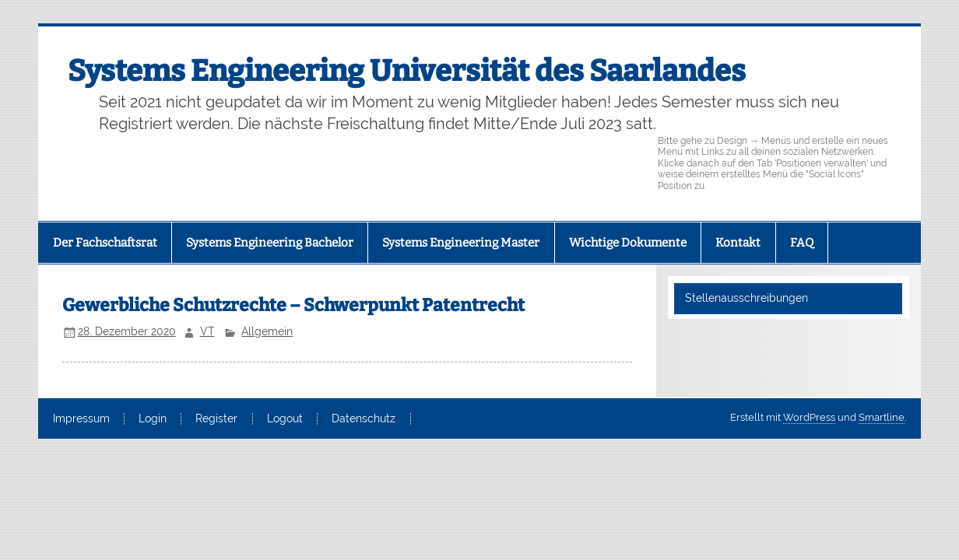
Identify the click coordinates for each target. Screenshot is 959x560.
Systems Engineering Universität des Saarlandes (407, 71)
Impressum (81, 419)
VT (207, 331)
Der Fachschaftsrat (105, 243)
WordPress (809, 417)
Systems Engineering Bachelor (270, 243)
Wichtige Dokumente (628, 243)
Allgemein (267, 331)
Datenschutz (364, 419)
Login (153, 419)
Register (216, 419)
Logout (285, 419)
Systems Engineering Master (461, 243)
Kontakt (738, 243)
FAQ (802, 243)
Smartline (882, 417)
